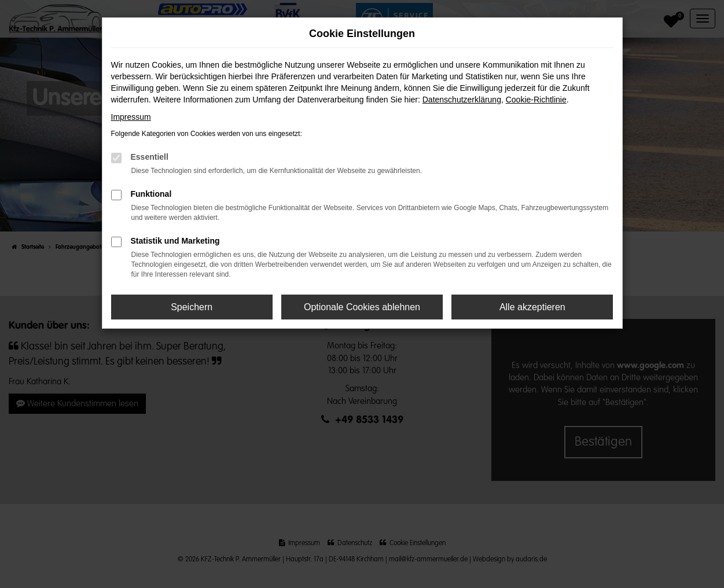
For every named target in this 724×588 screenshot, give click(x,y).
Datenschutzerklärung (462, 100)
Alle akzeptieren (532, 307)
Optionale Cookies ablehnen (362, 307)
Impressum (131, 117)
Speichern (192, 307)
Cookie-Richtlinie (536, 100)
